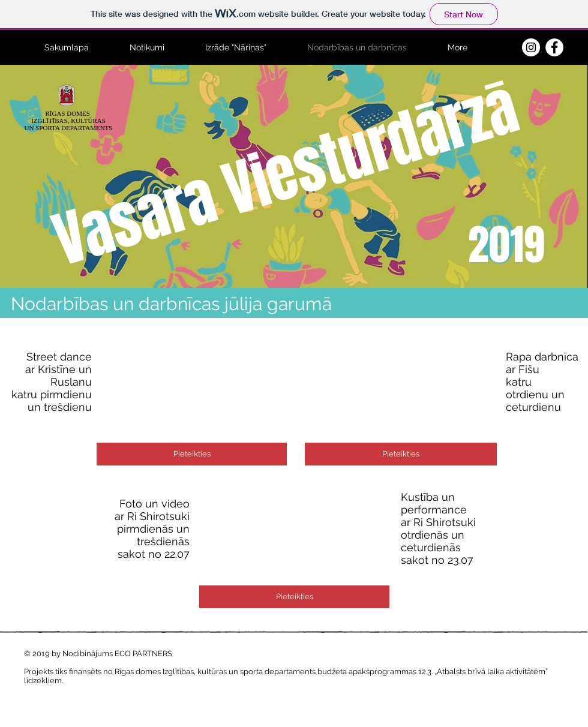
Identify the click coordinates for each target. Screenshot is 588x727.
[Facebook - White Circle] (554, 47)
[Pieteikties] (192, 454)
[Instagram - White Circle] (531, 47)
